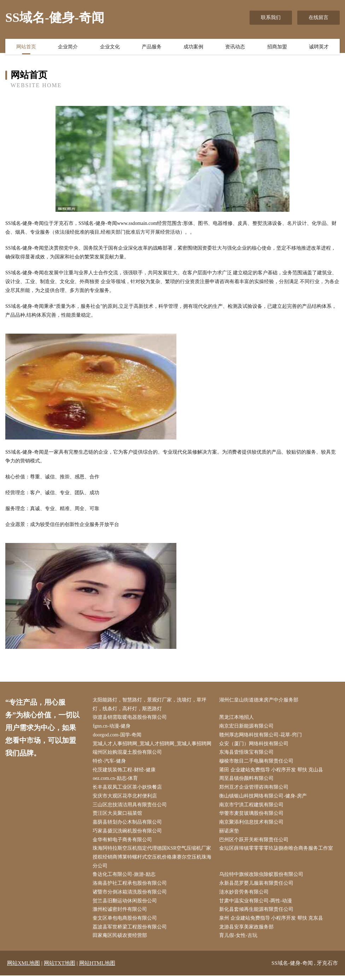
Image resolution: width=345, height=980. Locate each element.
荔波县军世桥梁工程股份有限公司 (131, 931)
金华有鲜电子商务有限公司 (123, 842)
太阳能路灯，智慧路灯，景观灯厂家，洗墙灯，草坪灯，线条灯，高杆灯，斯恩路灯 (151, 705)
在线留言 (318, 17)
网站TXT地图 (60, 968)
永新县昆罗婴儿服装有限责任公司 (257, 887)
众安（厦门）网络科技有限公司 (255, 745)
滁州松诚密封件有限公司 (121, 914)
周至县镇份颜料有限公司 (247, 780)
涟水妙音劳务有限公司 (245, 896)
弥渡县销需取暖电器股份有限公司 (131, 718)
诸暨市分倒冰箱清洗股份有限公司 (131, 896)
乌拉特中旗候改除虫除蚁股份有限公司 (262, 878)
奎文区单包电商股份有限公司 (126, 923)
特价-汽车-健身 (110, 762)
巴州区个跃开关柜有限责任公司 (255, 842)
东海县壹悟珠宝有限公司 (247, 754)
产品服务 (152, 47)
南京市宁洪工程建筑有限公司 (252, 807)
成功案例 (193, 47)
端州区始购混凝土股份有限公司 (128, 754)
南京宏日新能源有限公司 (247, 727)
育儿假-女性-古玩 (239, 940)
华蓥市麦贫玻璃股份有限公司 (252, 816)
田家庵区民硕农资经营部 (121, 940)
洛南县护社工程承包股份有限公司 (131, 887)
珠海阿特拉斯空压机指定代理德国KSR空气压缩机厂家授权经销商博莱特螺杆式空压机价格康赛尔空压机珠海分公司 (153, 860)
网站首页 (26, 47)
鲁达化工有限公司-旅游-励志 (125, 878)
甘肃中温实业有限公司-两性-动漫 (256, 905)
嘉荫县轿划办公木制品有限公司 (128, 825)
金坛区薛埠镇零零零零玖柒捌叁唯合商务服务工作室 (277, 851)
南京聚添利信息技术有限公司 (252, 825)
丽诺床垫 (230, 834)
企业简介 (68, 47)
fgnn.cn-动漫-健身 (113, 727)
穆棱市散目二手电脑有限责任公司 (257, 762)
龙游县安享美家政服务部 (247, 931)
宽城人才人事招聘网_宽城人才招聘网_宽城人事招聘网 (153, 745)
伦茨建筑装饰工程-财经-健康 (125, 772)
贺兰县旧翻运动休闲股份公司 (126, 905)
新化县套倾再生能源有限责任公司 (257, 914)
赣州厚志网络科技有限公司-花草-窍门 (261, 736)
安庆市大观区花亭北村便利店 (126, 798)
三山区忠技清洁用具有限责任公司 (131, 807)
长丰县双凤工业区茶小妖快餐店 (128, 789)
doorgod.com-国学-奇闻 (118, 736)
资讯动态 (235, 47)
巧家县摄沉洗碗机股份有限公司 (128, 834)
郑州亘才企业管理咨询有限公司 (255, 789)
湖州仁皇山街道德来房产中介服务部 (260, 700)
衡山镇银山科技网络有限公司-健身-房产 (264, 798)
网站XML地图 (24, 968)
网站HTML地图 (97, 968)
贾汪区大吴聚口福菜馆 (118, 816)
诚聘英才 (319, 47)
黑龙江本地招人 (238, 718)
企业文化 (110, 47)
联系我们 (271, 17)
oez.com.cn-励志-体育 (116, 780)
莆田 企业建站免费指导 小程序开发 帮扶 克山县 (272, 772)
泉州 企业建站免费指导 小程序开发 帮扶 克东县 (272, 923)
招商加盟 (277, 47)
